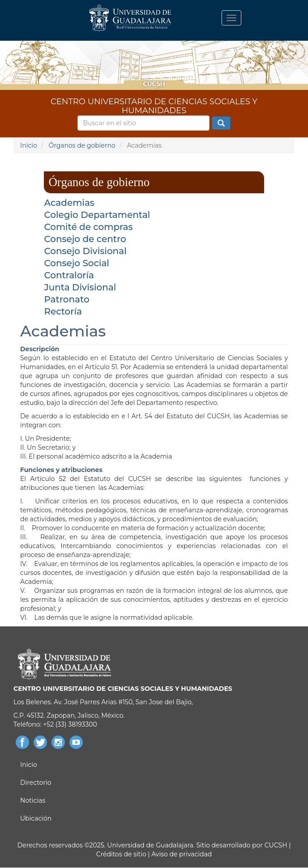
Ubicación (36, 818)
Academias (69, 203)
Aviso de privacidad (181, 854)
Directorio (36, 783)
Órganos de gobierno (82, 145)
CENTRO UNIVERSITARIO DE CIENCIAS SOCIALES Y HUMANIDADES (154, 104)
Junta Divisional (80, 287)
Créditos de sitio (121, 854)
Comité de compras (88, 227)
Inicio (29, 145)
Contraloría (69, 275)
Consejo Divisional (85, 251)
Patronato (66, 299)
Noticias (33, 800)
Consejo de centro (85, 239)
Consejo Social (77, 263)
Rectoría (63, 311)
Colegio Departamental (97, 215)
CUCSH (276, 845)
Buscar (221, 123)
